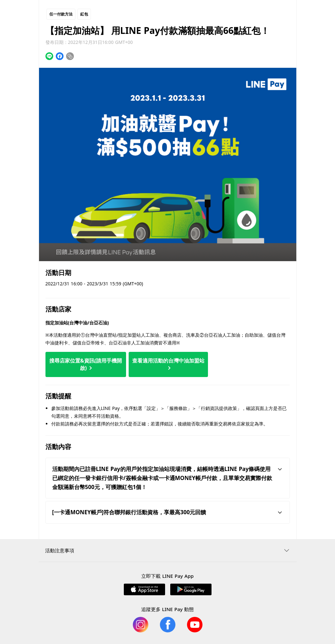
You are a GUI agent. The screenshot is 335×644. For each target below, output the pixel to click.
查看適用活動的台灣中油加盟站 (168, 363)
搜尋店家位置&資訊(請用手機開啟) (86, 364)
